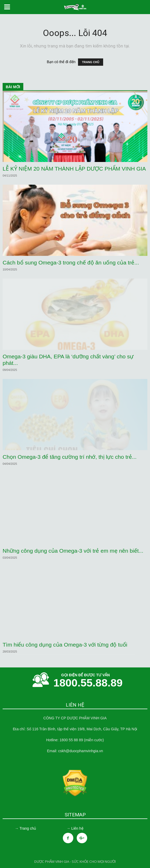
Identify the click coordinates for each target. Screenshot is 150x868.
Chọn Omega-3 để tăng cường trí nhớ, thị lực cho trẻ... (70, 457)
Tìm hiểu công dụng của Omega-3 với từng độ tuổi (65, 645)
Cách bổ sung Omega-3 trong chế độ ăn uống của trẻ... (71, 263)
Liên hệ (77, 828)
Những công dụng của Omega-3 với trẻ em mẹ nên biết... (73, 551)
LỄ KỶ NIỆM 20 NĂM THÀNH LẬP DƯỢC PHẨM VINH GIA (74, 169)
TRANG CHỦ (91, 62)
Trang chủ (28, 828)
